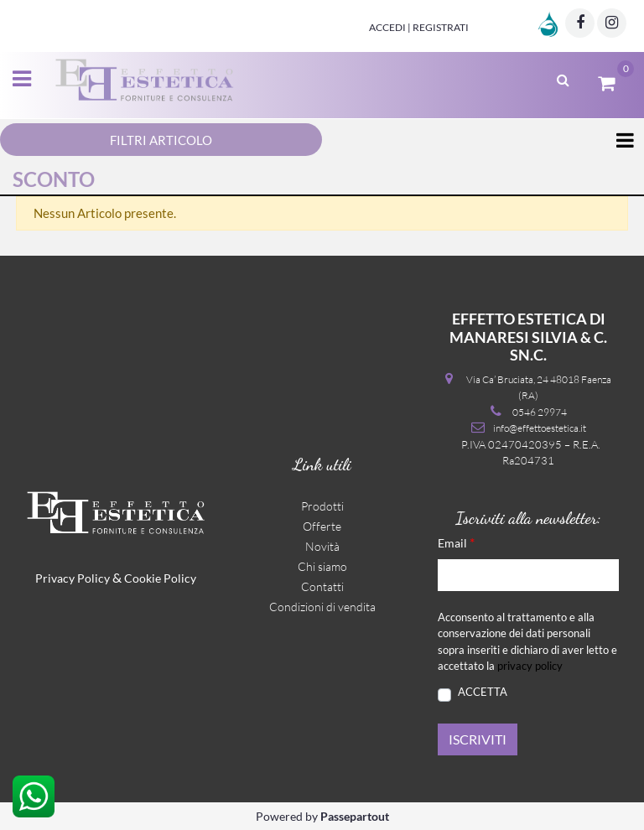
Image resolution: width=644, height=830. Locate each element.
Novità (322, 546)
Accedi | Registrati (419, 27)
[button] (478, 739)
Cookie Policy (160, 578)
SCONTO (54, 179)
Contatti (322, 586)
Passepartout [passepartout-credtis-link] (355, 816)
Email (456, 542)
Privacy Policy (73, 578)
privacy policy (530, 666)
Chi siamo (322, 566)
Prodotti (322, 506)
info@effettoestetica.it (540, 428)
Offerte (322, 526)
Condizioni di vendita (322, 607)
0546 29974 (540, 412)
